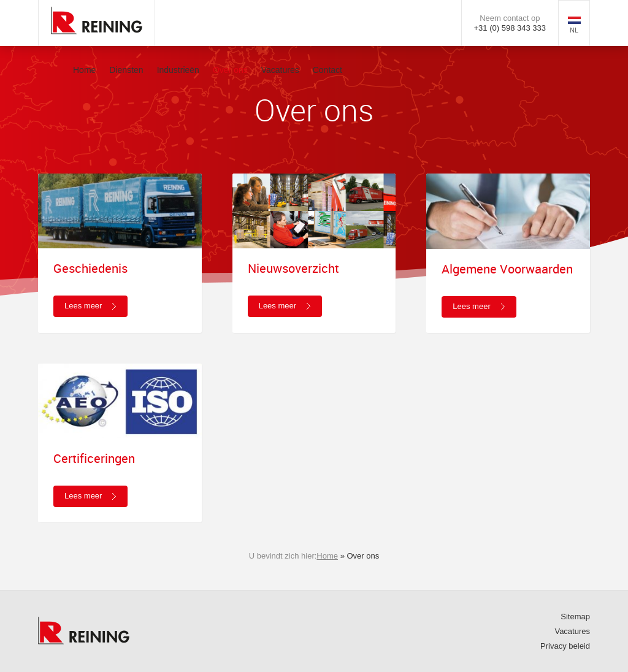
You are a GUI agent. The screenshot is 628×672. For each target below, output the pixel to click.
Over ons (230, 70)
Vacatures (280, 70)
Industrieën (178, 70)
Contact (327, 70)
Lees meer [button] (83, 306)
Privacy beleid (565, 646)
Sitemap (575, 617)
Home (84, 70)
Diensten (126, 70)
